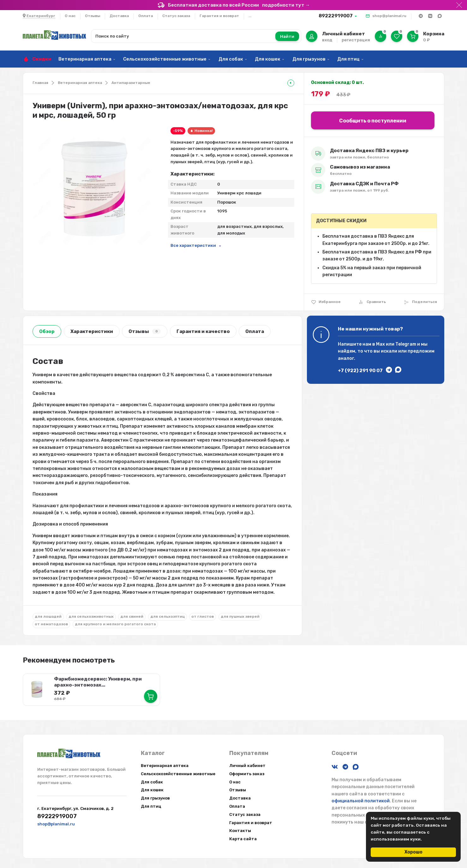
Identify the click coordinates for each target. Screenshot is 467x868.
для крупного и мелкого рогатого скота (115, 624)
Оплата (146, 16)
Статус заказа (176, 16)
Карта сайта (243, 839)
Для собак (231, 59)
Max (380, 344)
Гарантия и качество (203, 331)
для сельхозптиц (168, 616)
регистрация (356, 40)
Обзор (47, 331)
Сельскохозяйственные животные (165, 59)
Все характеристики (193, 245)
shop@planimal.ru (389, 16)
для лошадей (48, 616)
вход (327, 40)
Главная (40, 83)
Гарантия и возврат (219, 16)
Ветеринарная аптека (85, 59)
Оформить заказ (247, 774)
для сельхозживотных (91, 616)
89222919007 (336, 16)
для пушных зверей (240, 616)
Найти (287, 36)
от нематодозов (51, 624)
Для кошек (268, 59)
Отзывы (93, 16)
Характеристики (92, 331)
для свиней (132, 616)
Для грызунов (309, 59)
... (250, 16)
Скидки (42, 59)
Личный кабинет (247, 766)
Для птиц (348, 59)
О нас (70, 16)
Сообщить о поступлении (373, 121)
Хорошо (413, 852)
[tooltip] (291, 83)
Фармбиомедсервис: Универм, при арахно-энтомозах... (98, 682)
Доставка (119, 16)
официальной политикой (361, 801)
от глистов (203, 616)
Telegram (406, 344)
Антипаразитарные (131, 83)
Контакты (240, 831)
